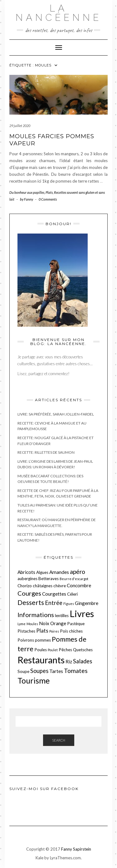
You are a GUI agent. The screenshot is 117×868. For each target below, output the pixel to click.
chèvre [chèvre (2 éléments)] (60, 586)
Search (59, 740)
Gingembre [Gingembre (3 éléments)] (87, 603)
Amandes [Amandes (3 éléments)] (59, 572)
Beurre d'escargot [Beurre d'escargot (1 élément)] (74, 579)
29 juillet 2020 (20, 126)
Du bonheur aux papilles (27, 192)
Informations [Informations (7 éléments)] (36, 615)
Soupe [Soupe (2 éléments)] (23, 671)
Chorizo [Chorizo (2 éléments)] (25, 586)
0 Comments (48, 199)
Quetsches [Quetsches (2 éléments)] (83, 650)
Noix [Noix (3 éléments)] (44, 623)
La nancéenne (59, 13)
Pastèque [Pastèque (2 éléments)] (76, 624)
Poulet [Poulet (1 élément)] (53, 650)
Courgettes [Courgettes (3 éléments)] (54, 594)
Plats (49, 192)
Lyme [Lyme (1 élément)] (22, 624)
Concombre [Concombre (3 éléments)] (79, 585)
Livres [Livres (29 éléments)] (82, 614)
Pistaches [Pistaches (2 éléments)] (26, 631)
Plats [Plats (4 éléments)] (42, 631)
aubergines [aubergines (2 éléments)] (27, 579)
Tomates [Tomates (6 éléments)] (76, 671)
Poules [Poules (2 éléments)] (41, 650)
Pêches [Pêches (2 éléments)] (65, 650)
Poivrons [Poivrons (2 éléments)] (26, 640)
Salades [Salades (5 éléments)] (83, 661)
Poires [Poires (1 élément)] (54, 631)
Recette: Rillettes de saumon (46, 452)
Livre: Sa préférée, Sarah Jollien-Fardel (56, 414)
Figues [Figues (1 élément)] (69, 604)
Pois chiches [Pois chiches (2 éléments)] (71, 631)
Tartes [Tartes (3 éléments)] (56, 671)
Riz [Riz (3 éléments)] (69, 661)
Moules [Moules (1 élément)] (32, 624)
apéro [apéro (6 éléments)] (78, 572)
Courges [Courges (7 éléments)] (29, 593)
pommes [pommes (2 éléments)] (43, 640)
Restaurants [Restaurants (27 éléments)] (41, 660)
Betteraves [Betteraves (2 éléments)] (49, 579)
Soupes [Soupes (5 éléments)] (39, 671)
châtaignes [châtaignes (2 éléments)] (43, 586)
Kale (39, 858)
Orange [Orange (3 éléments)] (58, 623)
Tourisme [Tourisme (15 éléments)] (34, 680)
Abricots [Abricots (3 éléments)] (26, 572)
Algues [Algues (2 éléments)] (42, 572)
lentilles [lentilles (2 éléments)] (62, 616)
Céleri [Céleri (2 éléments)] (72, 594)
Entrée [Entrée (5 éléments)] (54, 603)
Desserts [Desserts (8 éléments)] (31, 602)
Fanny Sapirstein (76, 849)
